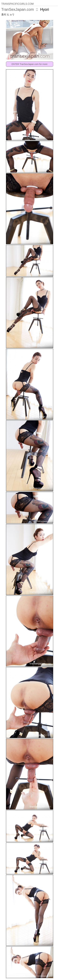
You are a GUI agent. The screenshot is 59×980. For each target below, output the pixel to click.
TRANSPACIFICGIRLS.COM (17, 4)
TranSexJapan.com (18, 9)
